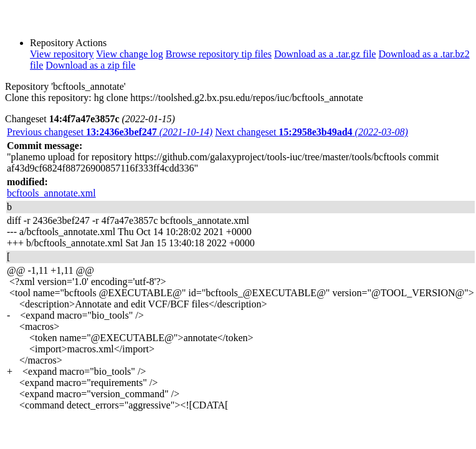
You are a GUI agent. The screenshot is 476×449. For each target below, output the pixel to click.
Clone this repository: (48, 98)
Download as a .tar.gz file (325, 54)
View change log (129, 54)
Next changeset (312, 132)
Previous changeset (110, 132)
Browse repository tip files (219, 54)
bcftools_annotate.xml (51, 193)
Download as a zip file (90, 65)
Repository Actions (68, 43)
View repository (62, 54)
